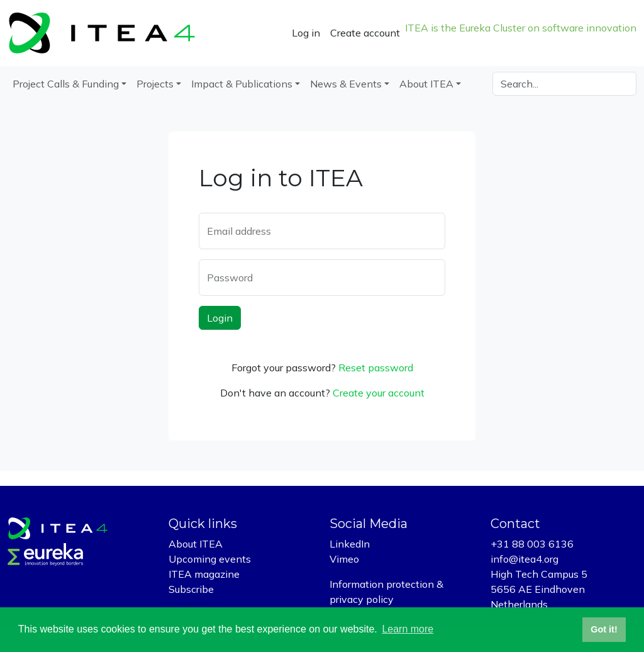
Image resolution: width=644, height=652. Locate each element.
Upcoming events (210, 559)
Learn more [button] (408, 629)
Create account (365, 33)
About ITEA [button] (426, 84)
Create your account (379, 393)
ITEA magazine (204, 574)
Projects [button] (155, 84)
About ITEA (196, 544)
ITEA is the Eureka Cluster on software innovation (521, 28)
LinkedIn (350, 544)
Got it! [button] (604, 629)
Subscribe (191, 589)
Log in (306, 33)
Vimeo (344, 559)
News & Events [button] (346, 84)
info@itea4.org (525, 559)
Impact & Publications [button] (242, 84)
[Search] (564, 84)
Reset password (376, 368)
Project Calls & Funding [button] (66, 84)
